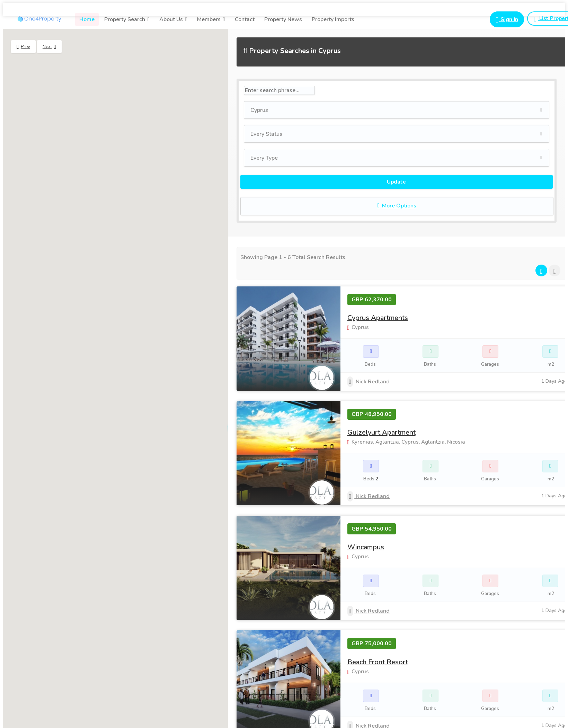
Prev (25, 47)
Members (209, 19)
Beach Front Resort (378, 662)
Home (87, 19)
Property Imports (333, 19)
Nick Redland (369, 382)
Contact (245, 19)
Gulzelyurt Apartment (381, 432)
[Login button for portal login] (507, 19)
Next (47, 47)
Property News (283, 19)
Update (396, 182)
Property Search (125, 19)
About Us (171, 19)
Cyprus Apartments (378, 318)
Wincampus (366, 547)
